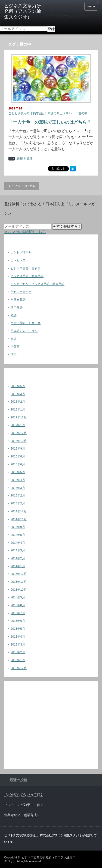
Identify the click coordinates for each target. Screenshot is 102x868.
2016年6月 (18, 464)
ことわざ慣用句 (19, 113)
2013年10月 (19, 590)
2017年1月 (18, 425)
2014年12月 (19, 511)
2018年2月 (18, 402)
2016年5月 (18, 472)
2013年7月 (18, 613)
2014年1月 (18, 566)
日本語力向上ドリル (58, 113)
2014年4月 (18, 543)
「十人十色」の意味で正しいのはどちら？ (50, 122)
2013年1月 (18, 660)
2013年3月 (18, 644)
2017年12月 (19, 417)
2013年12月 (19, 574)
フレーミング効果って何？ (24, 805)
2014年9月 (18, 527)
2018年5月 (18, 386)
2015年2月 (18, 503)
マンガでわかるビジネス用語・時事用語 (38, 284)
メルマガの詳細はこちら (25, 232)
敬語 (14, 315)
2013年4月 (18, 637)
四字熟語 (37, 113)
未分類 (15, 346)
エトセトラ (18, 260)
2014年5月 (18, 535)
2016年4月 (18, 480)
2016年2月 (18, 495)
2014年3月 (18, 550)
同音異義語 (18, 299)
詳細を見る (25, 159)
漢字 (14, 354)
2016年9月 (18, 448)
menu (91, 6)
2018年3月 (18, 394)
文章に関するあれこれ (26, 323)
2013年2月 (18, 652)
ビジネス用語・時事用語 (27, 276)
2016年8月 (18, 456)
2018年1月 (18, 409)
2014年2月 (18, 558)
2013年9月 (18, 597)
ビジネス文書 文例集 (26, 268)
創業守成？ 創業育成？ (22, 815)
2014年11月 (19, 519)
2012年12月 (19, 668)
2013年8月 (18, 605)
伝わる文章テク (21, 292)
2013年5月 (18, 629)
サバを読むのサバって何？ (24, 795)
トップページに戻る (22, 186)
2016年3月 (18, 488)
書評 (14, 339)
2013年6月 (18, 621)
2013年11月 (19, 582)
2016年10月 (19, 441)
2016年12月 (19, 433)
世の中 (83, 113)
